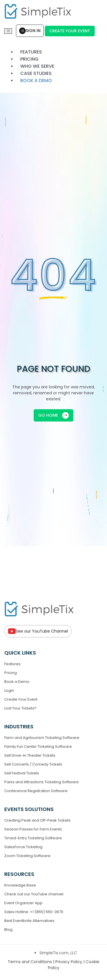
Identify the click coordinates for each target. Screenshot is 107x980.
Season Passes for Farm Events (33, 829)
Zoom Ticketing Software (27, 856)
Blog (8, 930)
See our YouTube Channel (38, 631)
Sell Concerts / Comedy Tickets (33, 764)
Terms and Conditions (30, 962)
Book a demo (36, 80)
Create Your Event (70, 31)
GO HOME (53, 415)
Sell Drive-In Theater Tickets (30, 755)
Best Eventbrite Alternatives (29, 921)
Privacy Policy (69, 962)
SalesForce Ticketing (23, 847)
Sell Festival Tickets (22, 773)
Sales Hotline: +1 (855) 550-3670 (34, 912)
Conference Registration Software (36, 791)
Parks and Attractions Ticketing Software (42, 782)
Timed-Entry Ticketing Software (33, 838)
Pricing (11, 673)
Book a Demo (17, 682)
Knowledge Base (20, 885)
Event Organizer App (23, 903)
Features (12, 664)
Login (9, 690)
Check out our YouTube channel (34, 894)
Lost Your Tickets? (20, 708)
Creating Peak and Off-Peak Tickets (37, 820)
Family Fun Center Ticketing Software (38, 747)
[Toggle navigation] (8, 31)
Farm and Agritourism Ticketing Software (42, 738)
